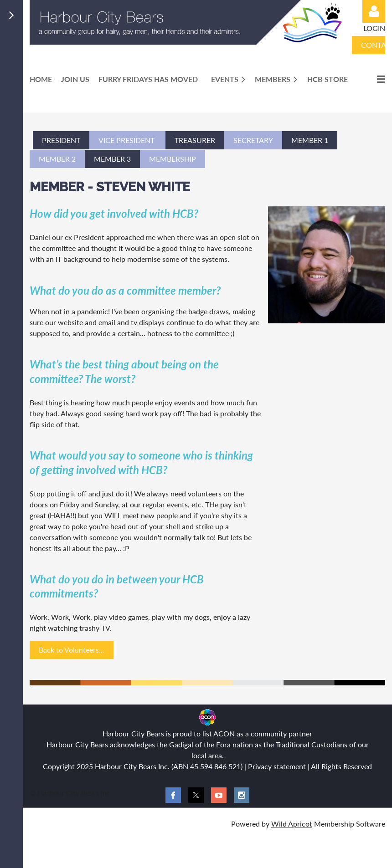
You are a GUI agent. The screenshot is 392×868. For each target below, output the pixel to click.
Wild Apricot (292, 824)
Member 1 (310, 140)
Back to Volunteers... (72, 650)
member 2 (57, 159)
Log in (374, 11)
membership (173, 159)
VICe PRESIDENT (127, 140)
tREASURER (195, 140)
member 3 (112, 159)
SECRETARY (253, 140)
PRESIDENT (61, 140)
